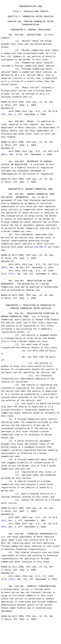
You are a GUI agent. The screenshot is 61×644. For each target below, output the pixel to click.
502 (3, 332)
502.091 (39, 254)
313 (3, 530)
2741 (11, 281)
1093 (3, 275)
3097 (3, 159)
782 (3, 118)
